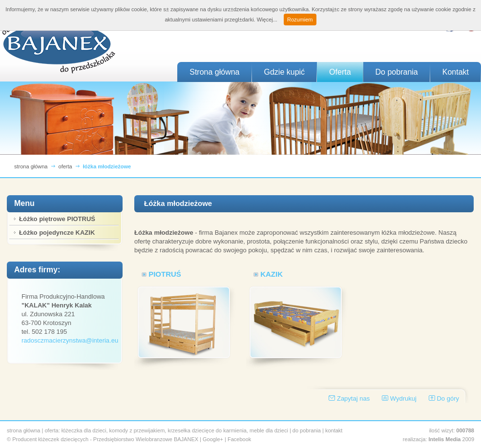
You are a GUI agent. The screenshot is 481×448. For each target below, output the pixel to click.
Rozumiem (300, 20)
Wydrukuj (403, 398)
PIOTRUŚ (165, 274)
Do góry (448, 398)
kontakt (334, 430)
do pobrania (307, 430)
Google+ (213, 439)
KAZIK (272, 274)
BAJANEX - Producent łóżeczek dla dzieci (58, 45)
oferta (65, 166)
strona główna (31, 166)
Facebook (239, 439)
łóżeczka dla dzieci (84, 430)
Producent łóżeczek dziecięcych (50, 439)
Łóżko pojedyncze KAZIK (57, 233)
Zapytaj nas (353, 398)
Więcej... (267, 20)
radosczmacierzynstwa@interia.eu (70, 340)
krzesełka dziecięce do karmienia (207, 430)
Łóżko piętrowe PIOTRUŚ (57, 219)
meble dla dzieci (269, 430)
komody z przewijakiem (137, 430)
